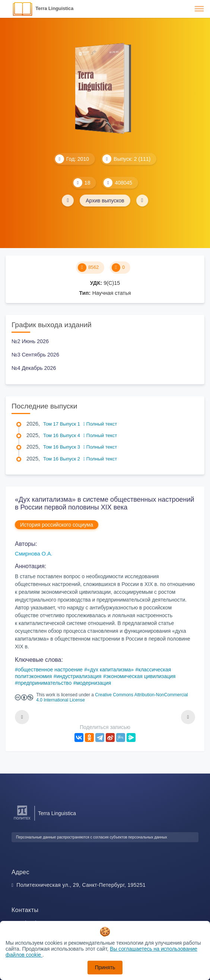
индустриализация (79, 676)
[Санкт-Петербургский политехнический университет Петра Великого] (22, 820)
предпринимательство (45, 683)
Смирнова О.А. (34, 554)
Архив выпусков (105, 201)
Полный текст (100, 424)
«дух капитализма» (110, 670)
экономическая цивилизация (141, 676)
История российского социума (57, 525)
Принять (105, 967)
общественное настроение (50, 670)
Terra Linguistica (54, 8)
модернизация (93, 683)
